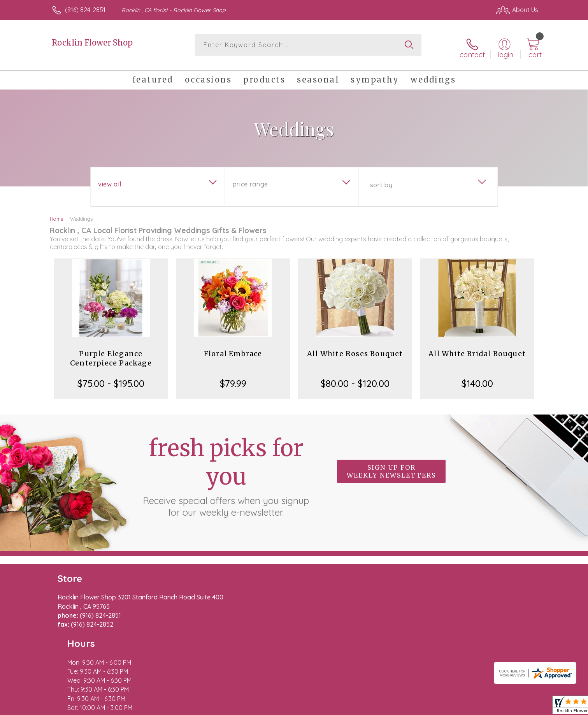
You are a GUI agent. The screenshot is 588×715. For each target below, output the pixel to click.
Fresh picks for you (226, 471)
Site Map (517, 707)
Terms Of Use (368, 707)
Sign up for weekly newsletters (391, 466)
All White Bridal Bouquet (477, 348)
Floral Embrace (233, 348)
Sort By (381, 179)
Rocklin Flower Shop (92, 43)
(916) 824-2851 (85, 10)
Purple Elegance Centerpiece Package (111, 353)
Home (57, 213)
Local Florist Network (469, 707)
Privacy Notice (414, 707)
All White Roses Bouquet (355, 348)
